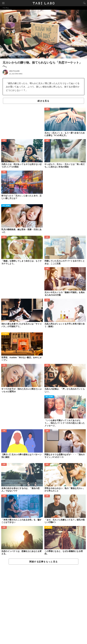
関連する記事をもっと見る (43, 562)
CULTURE (5, 300)
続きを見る (43, 101)
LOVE (47, 109)
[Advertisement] (43, 604)
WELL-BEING (6, 206)
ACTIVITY (5, 334)
